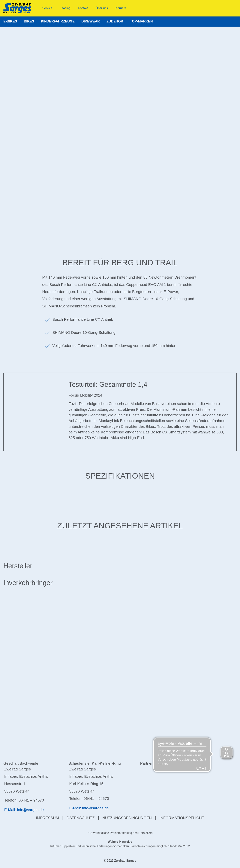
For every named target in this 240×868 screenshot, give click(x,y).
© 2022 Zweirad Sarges (120, 861)
